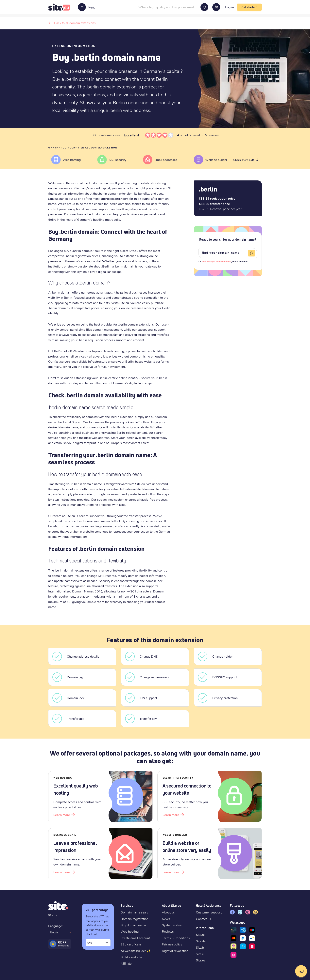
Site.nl (200, 934)
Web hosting (130, 931)
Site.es (201, 960)
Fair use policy (172, 944)
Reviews (168, 931)
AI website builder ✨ (136, 951)
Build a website (131, 957)
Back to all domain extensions (75, 23)
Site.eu (201, 954)
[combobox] (98, 943)
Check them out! (243, 160)
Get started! (249, 7)
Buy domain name (133, 925)
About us (168, 912)
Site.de (201, 941)
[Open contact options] (301, 971)
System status (172, 925)
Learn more (62, 815)
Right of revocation (175, 951)
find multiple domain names (216, 261)
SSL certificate (131, 944)
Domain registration (135, 919)
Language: (55, 926)
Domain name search (135, 912)
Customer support (209, 912)
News (166, 919)
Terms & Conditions (176, 938)
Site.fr (200, 947)
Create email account (135, 938)
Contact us (203, 919)
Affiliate (126, 963)
